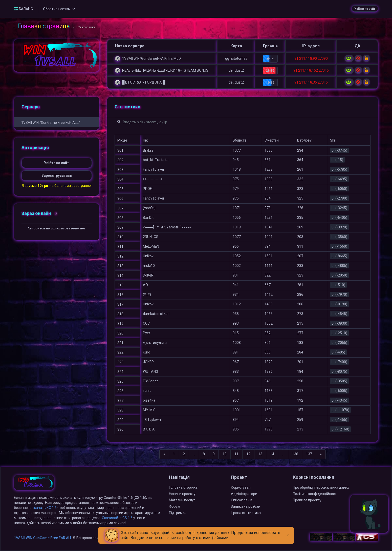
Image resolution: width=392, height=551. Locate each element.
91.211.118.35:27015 (311, 82)
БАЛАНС (23, 9)
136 (295, 454)
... (194, 454)
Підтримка (178, 513)
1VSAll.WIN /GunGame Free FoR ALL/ (51, 123)
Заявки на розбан (246, 506)
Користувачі (241, 487)
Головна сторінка (183, 487)
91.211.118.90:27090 (311, 58)
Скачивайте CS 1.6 (117, 518)
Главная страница (44, 26)
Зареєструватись (57, 175)
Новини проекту (182, 494)
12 (248, 454)
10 (225, 454)
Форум (175, 506)
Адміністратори (244, 494)
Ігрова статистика (246, 513)
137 (309, 454)
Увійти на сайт (365, 9)
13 (260, 454)
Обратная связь (57, 9)
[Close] (288, 532)
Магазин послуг (182, 500)
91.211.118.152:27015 (311, 70)
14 (272, 454)
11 (236, 454)
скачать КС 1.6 (45, 508)
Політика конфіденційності (315, 494)
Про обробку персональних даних (321, 487)
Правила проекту (307, 500)
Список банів (242, 500)
